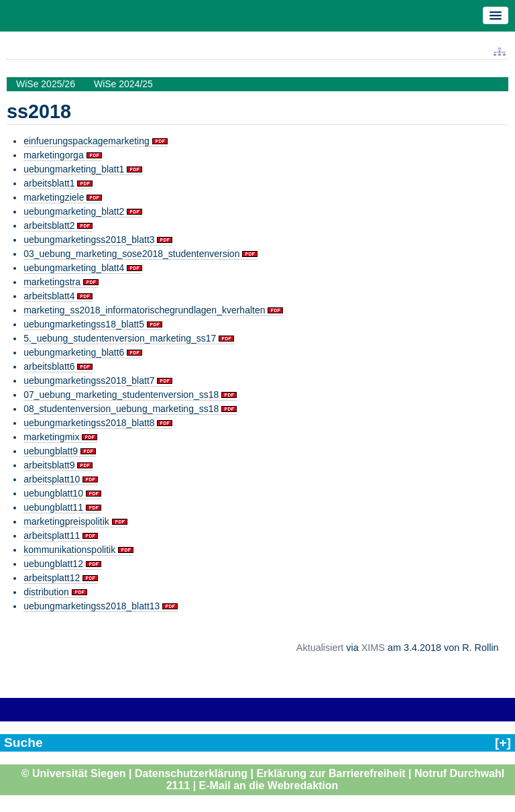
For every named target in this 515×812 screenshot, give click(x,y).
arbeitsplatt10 (52, 479)
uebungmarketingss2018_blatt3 (89, 240)
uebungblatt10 (53, 493)
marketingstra (52, 282)
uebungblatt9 (51, 451)
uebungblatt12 (53, 564)
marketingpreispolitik (66, 521)
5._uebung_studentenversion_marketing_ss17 (120, 338)
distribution (46, 592)
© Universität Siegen (74, 773)
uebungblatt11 (53, 507)
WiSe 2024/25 (123, 84)
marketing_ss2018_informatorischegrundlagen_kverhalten (144, 310)
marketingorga (54, 155)
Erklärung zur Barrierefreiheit (331, 773)
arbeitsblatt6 (49, 366)
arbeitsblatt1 (49, 183)
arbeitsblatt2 (49, 225)
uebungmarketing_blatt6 (74, 352)
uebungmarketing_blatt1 (74, 169)
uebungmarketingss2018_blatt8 (89, 423)
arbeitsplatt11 (52, 536)
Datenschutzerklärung (191, 773)
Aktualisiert (320, 648)
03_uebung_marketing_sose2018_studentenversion (131, 254)
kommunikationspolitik (69, 550)
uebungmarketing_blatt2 (74, 211)
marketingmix (51, 437)
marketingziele (54, 197)
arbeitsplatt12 (52, 578)
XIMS (373, 648)
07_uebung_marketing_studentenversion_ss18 (121, 395)
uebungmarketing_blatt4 (74, 268)
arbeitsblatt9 (49, 465)
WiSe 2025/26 (46, 84)
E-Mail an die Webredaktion (269, 785)
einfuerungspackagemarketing (87, 141)
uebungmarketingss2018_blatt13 (92, 606)
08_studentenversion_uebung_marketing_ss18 (121, 409)
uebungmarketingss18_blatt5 (84, 324)
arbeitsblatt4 (49, 296)
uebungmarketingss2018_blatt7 (89, 380)
